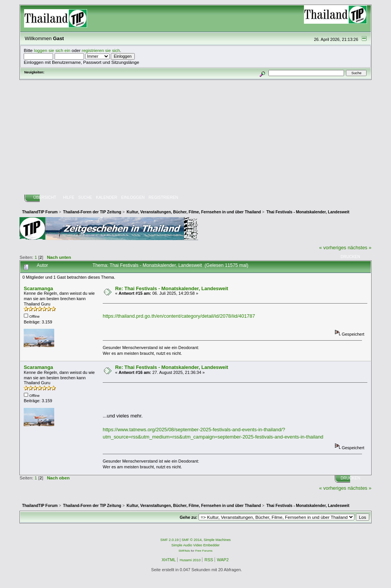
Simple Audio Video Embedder (195, 545)
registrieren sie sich (101, 50)
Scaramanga (38, 288)
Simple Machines (217, 540)
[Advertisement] (195, 137)
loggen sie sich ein (52, 50)
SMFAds (184, 551)
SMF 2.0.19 (170, 540)
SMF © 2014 (192, 540)
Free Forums (204, 551)
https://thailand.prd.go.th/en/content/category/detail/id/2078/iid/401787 (179, 316)
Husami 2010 (190, 560)
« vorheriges (333, 248)
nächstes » (359, 248)
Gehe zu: (189, 517)
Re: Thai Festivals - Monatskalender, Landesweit (171, 288)
